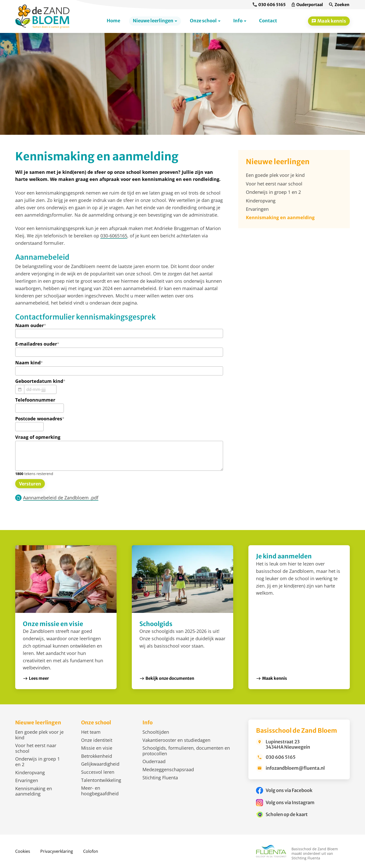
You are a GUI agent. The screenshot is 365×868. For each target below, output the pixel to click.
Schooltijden (156, 732)
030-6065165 (114, 236)
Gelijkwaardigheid (100, 764)
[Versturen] (30, 484)
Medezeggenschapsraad (168, 769)
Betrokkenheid (97, 756)
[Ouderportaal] (307, 5)
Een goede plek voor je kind (39, 735)
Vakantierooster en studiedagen (176, 740)
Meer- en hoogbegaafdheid (100, 791)
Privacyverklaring (57, 851)
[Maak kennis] (329, 21)
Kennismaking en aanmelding (34, 791)
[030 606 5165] (269, 5)
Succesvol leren (98, 772)
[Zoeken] (339, 5)
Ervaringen (27, 780)
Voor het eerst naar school (36, 748)
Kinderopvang (30, 772)
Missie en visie (97, 748)
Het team (91, 732)
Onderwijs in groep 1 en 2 (38, 762)
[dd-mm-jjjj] (40, 389)
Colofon (91, 851)
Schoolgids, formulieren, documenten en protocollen (186, 751)
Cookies (23, 851)
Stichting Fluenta (160, 778)
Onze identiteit (97, 740)
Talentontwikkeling (101, 780)
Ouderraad (154, 761)
